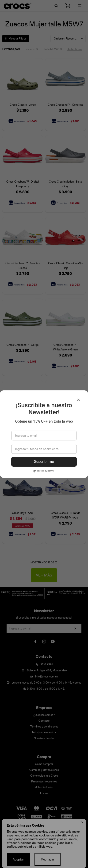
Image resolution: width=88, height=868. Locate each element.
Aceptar (18, 859)
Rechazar (48, 859)
